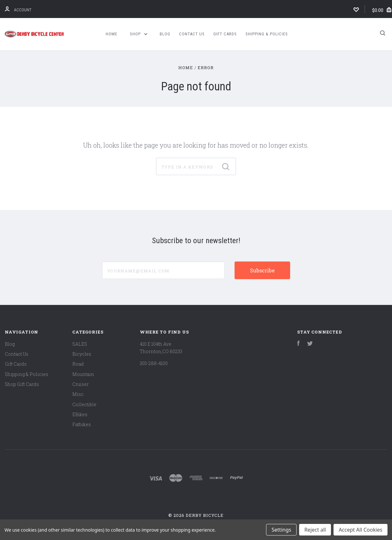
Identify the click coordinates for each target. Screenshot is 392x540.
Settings (281, 530)
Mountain (83, 374)
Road (78, 364)
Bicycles (82, 354)
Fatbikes (82, 424)
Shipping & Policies (267, 34)
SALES (80, 344)
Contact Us (192, 34)
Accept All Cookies (361, 530)
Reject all (315, 530)
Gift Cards (225, 34)
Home (111, 34)
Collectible (84, 404)
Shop (138, 34)
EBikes (80, 414)
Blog (165, 34)
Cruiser (80, 384)
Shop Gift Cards (22, 384)
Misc (78, 394)
